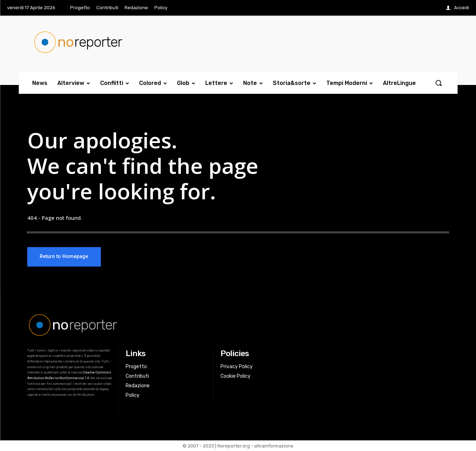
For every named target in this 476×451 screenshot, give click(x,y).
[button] (438, 83)
